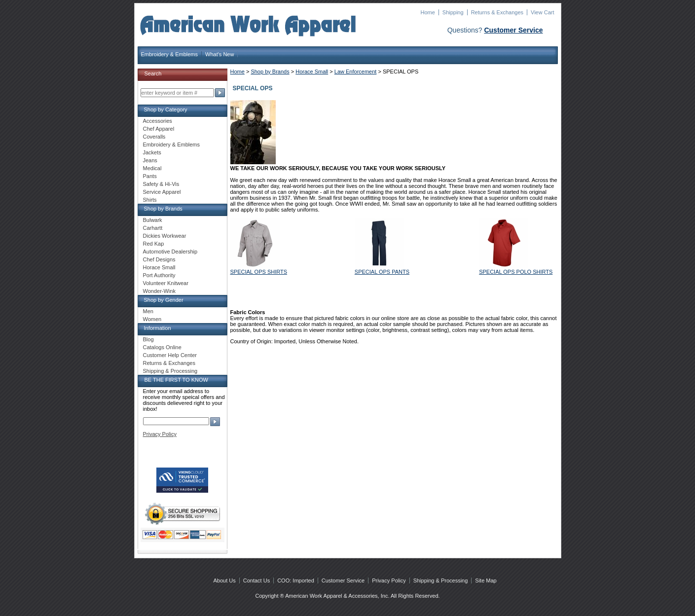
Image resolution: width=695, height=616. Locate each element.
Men (148, 311)
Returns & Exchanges (497, 12)
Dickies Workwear (165, 236)
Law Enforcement (356, 72)
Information (158, 328)
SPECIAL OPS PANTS (382, 272)
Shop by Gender (164, 300)
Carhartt (153, 228)
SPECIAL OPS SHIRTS (259, 272)
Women (152, 319)
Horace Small (312, 72)
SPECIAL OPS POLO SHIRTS (516, 272)
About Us (225, 580)
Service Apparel (162, 192)
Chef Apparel (159, 129)
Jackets (152, 152)
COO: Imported (296, 580)
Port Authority (159, 275)
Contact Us (256, 580)
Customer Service (513, 30)
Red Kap (154, 244)
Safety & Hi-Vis (161, 184)
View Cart (542, 12)
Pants (150, 176)
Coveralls (154, 137)
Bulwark (153, 220)
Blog (148, 339)
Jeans (150, 160)
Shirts (150, 200)
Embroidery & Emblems (170, 54)
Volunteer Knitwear (166, 283)
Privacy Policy (160, 434)
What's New (219, 54)
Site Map (486, 580)
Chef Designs (159, 259)
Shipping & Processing (170, 371)
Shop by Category (166, 109)
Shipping (453, 12)
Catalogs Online (162, 347)
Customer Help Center (170, 355)
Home (427, 12)
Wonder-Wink (159, 291)
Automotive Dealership (170, 252)
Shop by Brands (270, 72)
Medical (152, 168)
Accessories (158, 121)
